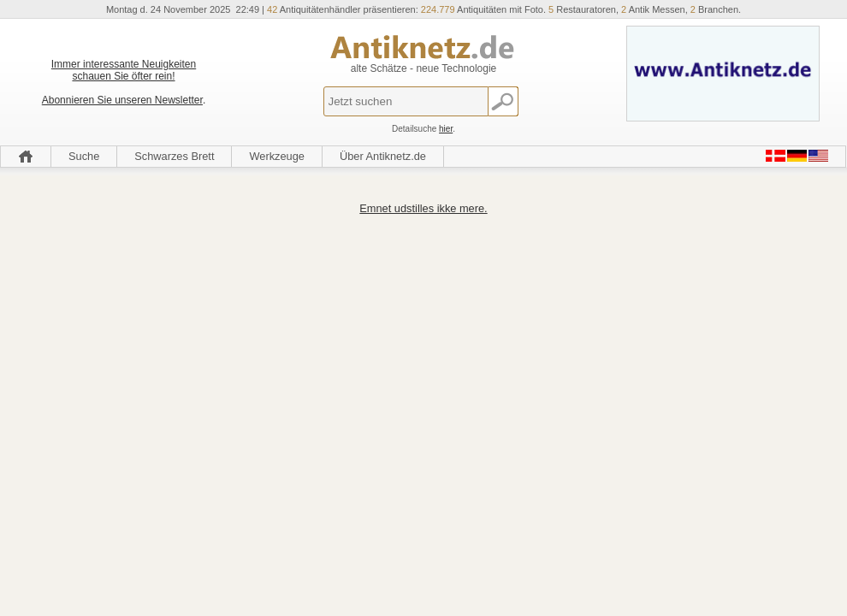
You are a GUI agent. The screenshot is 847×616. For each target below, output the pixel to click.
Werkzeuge (277, 156)
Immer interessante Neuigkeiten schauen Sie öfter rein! (124, 70)
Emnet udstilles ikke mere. (423, 208)
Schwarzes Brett (174, 156)
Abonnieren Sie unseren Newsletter (122, 100)
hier (446, 129)
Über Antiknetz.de (383, 156)
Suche (84, 156)
